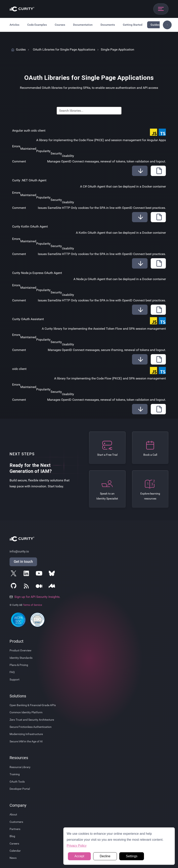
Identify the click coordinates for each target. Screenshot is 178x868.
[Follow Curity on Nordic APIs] (53, 587)
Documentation (83, 25)
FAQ (12, 672)
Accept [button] (79, 856)
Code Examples (37, 25)
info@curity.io (19, 551)
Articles (14, 25)
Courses (60, 25)
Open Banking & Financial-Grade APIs (33, 705)
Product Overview (21, 650)
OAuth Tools (17, 782)
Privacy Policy (77, 846)
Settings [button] (132, 856)
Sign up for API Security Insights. (35, 597)
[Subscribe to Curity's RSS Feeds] (27, 587)
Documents (108, 25)
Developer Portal (20, 789)
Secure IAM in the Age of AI (26, 741)
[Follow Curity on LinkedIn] (27, 574)
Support (15, 679)
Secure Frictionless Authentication (31, 727)
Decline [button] (105, 856)
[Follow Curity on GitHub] (14, 587)
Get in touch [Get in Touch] (23, 562)
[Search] (89, 111)
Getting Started (133, 25)
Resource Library (20, 767)
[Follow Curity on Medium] (40, 587)
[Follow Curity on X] (14, 574)
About (13, 814)
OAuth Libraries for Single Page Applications (64, 49)
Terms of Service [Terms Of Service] (32, 605)
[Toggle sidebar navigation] (167, 25)
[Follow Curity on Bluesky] (53, 574)
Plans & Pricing (19, 665)
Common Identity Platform (26, 712)
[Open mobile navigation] (161, 9)
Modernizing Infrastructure (26, 734)
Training (15, 774)
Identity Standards (21, 658)
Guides (155, 25)
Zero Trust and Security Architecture (32, 720)
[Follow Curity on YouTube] (40, 574)
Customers (16, 822)
